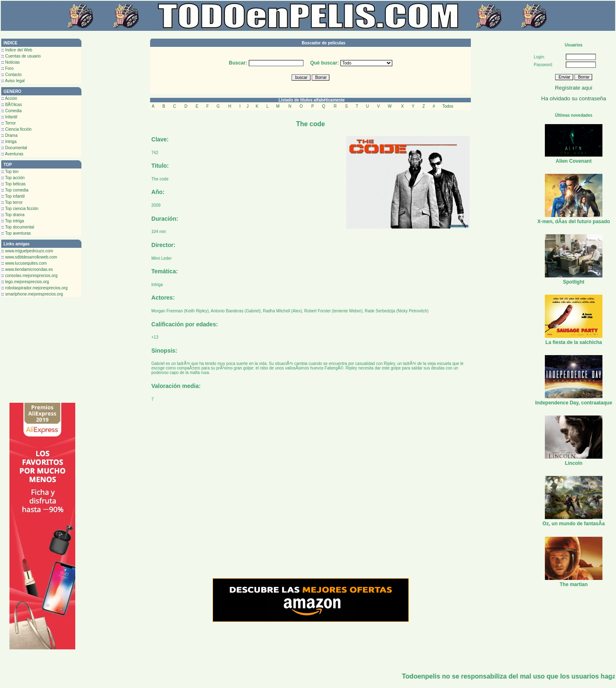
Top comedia (15, 190)
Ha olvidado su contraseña (574, 98)
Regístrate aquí (573, 88)
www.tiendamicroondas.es (27, 269)
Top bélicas (13, 184)
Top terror (12, 202)
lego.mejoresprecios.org (25, 282)
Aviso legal (13, 81)
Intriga (9, 142)
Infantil (9, 117)
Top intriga (13, 221)
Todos (448, 106)
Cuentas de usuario (21, 56)
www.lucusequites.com (24, 263)
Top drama (13, 215)
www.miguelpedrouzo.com (27, 251)
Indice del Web (17, 50)
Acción (9, 98)
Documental (14, 148)
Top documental (18, 227)
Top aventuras (16, 233)
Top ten (10, 172)
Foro (7, 68)
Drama (9, 135)
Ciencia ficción (16, 129)
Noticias (10, 62)
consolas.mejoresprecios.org (29, 276)
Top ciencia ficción (20, 209)
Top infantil (13, 196)
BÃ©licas (12, 105)
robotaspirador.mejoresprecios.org (34, 288)
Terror (8, 123)
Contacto (11, 75)
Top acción (13, 178)
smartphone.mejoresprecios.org (32, 294)
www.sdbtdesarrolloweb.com (29, 257)
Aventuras (12, 154)
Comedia (11, 111)
